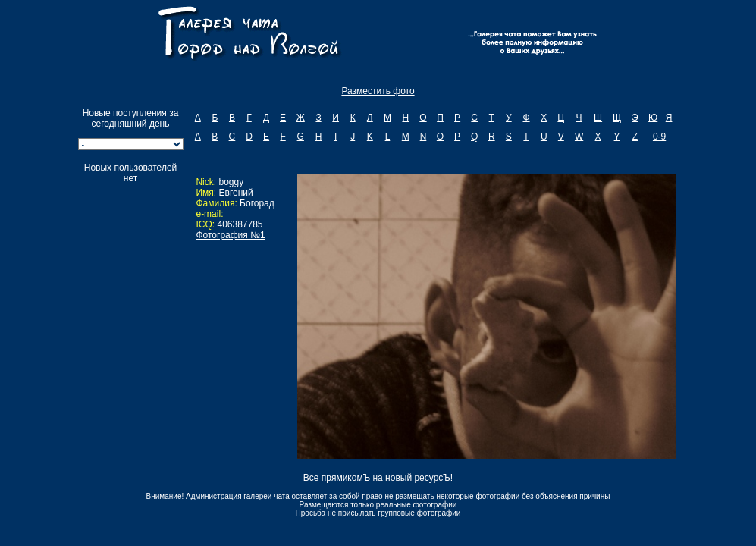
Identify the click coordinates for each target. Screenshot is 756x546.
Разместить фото (378, 91)
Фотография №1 (230, 235)
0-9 (659, 136)
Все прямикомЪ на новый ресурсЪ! (378, 478)
